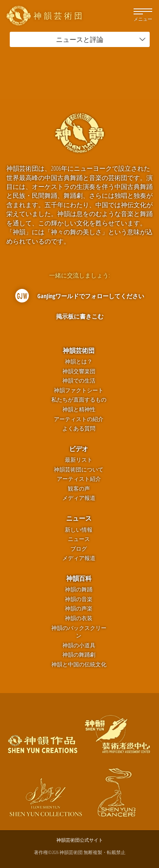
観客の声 (79, 489)
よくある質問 (79, 428)
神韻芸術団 (79, 350)
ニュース (79, 518)
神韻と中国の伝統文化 (79, 664)
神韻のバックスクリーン (79, 632)
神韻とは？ (79, 362)
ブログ (79, 549)
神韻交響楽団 (79, 371)
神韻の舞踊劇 (79, 655)
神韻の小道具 (79, 645)
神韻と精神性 (79, 409)
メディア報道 (79, 498)
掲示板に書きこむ (80, 316)
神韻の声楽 (79, 609)
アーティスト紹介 (79, 479)
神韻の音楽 (79, 599)
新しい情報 (79, 530)
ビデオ (79, 449)
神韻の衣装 (79, 618)
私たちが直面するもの (79, 400)
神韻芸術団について (79, 470)
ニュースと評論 (101, 39)
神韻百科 (79, 578)
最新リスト (79, 460)
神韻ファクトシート (79, 390)
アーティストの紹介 (79, 419)
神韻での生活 (79, 381)
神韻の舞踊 (79, 589)
